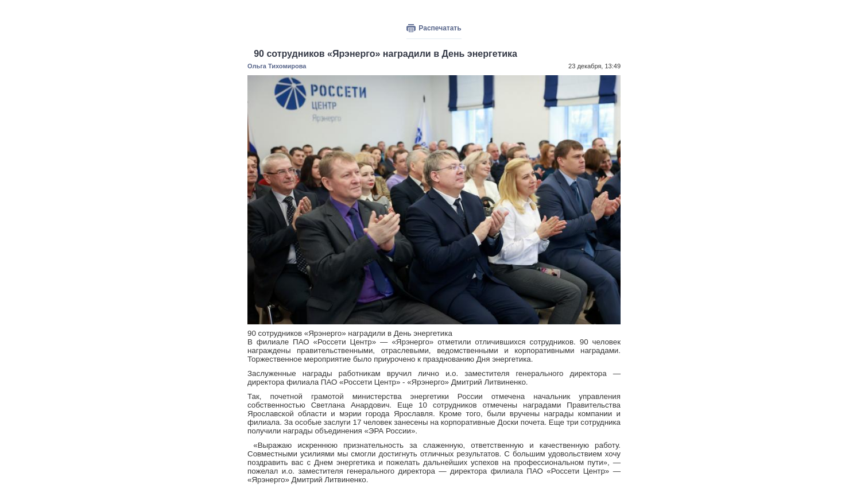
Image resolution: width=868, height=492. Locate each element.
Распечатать (440, 28)
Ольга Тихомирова (277, 66)
